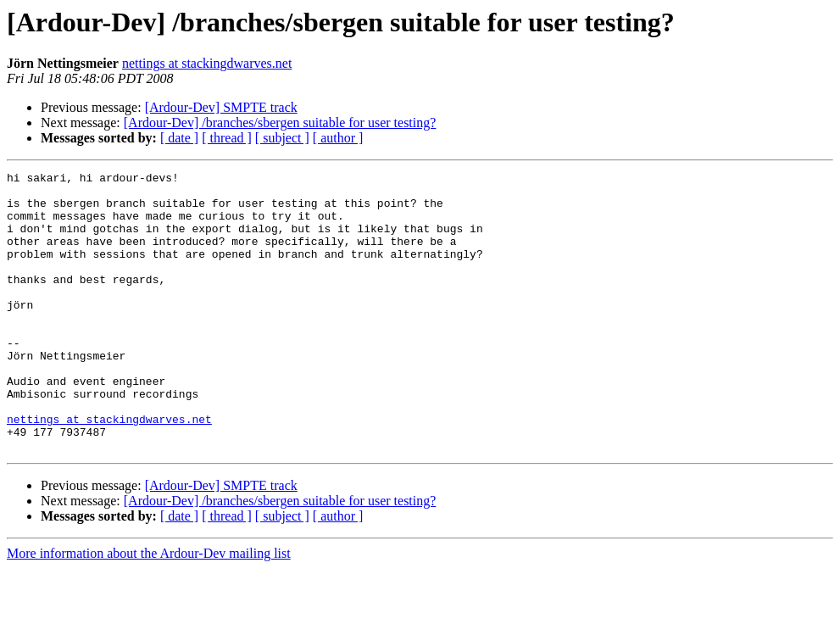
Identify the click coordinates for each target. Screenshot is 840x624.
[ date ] (179, 138)
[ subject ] (282, 138)
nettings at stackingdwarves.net (207, 63)
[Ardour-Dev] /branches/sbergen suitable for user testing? (280, 123)
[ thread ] (227, 138)
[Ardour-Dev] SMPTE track (221, 107)
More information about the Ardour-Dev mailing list (149, 609)
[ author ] (338, 138)
